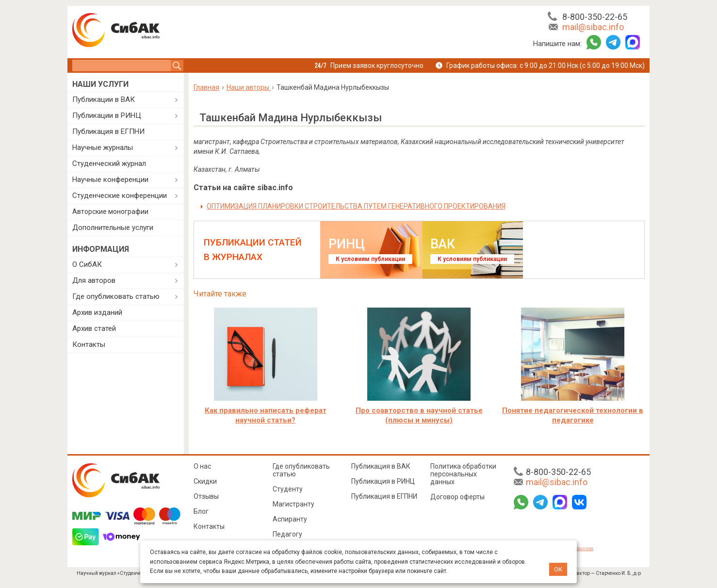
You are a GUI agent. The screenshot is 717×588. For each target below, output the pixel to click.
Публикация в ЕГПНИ (108, 131)
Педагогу (287, 534)
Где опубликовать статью (116, 296)
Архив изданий (97, 312)
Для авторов (94, 280)
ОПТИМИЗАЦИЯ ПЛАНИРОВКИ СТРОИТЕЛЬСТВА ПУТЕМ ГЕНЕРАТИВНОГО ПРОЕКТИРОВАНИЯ (356, 206)
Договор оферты (457, 497)
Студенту (288, 489)
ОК (558, 569)
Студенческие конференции (120, 196)
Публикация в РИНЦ (383, 481)
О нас (202, 466)
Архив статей (94, 328)
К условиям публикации (370, 259)
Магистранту (293, 504)
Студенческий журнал (109, 163)
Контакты (89, 344)
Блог (201, 511)
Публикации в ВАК (104, 99)
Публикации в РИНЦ (107, 115)
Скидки (205, 481)
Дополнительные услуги (113, 228)
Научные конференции (110, 180)
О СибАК (87, 264)
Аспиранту (290, 519)
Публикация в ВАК (381, 466)
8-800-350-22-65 (595, 17)
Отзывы (206, 496)
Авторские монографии (110, 212)
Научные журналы (103, 147)
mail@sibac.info (593, 27)
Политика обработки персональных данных (463, 474)
